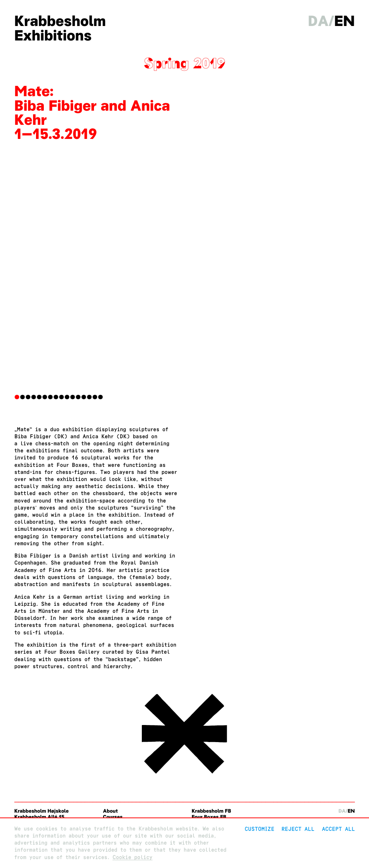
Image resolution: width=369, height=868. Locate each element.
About (110, 811)
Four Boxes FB (209, 817)
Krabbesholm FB (211, 811)
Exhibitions (53, 35)
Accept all (338, 829)
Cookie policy (133, 857)
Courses (113, 817)
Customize (259, 829)
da (319, 21)
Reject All (298, 829)
